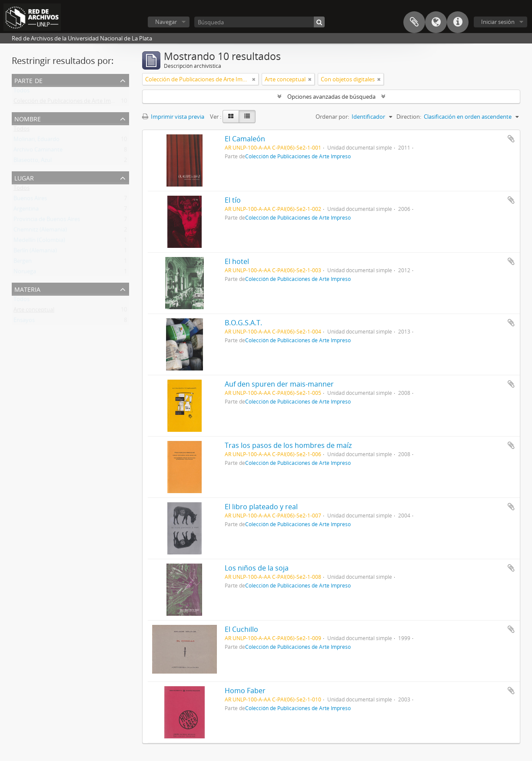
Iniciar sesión (498, 22)
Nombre (28, 118)
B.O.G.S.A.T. (243, 323)
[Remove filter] (254, 79)
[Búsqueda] (259, 22)
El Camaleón (245, 139)
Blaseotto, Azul (33, 162)
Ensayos (24, 322)
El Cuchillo (241, 629)
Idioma (436, 22)
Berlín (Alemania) (35, 252)
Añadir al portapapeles (511, 139)
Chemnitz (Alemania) (40, 231)
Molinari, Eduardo (37, 141)
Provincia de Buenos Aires (47, 221)
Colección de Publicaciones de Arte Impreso (70, 103)
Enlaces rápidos (458, 22)
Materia (27, 289)
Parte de (28, 80)
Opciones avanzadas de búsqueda (331, 97)
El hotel (237, 261)
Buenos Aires (30, 200)
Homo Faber (245, 691)
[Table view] (247, 117)
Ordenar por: (332, 117)
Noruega (25, 273)
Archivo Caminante (38, 151)
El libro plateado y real (261, 507)
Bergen (23, 263)
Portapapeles (414, 22)
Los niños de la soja (257, 568)
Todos (22, 92)
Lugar (24, 177)
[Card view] (231, 117)
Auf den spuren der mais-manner (279, 384)
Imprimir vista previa (173, 117)
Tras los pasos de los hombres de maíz (288, 445)
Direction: (409, 117)
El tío (233, 200)
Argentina (26, 210)
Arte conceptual (34, 311)
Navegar (166, 22)
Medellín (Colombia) (39, 242)
